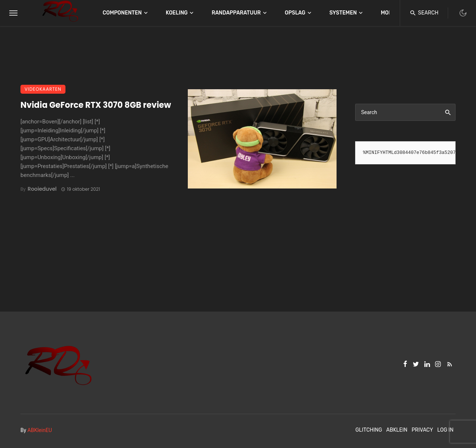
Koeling (177, 13)
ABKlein (397, 430)
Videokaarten (43, 89)
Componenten (122, 13)
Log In (446, 430)
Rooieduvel (42, 189)
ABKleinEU (40, 430)
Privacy (422, 430)
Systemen (343, 13)
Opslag (295, 13)
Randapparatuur (236, 13)
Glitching (369, 430)
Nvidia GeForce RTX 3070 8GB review (96, 105)
